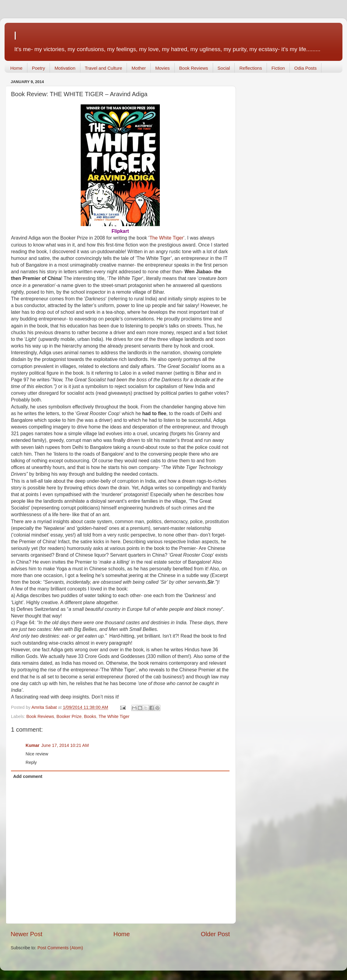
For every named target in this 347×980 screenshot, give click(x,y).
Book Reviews (194, 68)
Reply (31, 762)
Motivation (65, 68)
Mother (139, 68)
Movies (163, 68)
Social (224, 68)
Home (16, 68)
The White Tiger (166, 238)
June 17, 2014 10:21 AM (65, 745)
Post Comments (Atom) (60, 948)
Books (90, 716)
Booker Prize (69, 716)
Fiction (278, 68)
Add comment (28, 776)
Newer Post (26, 934)
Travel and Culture (104, 68)
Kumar (33, 745)
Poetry (39, 68)
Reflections (251, 68)
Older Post (215, 934)
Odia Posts (305, 68)
